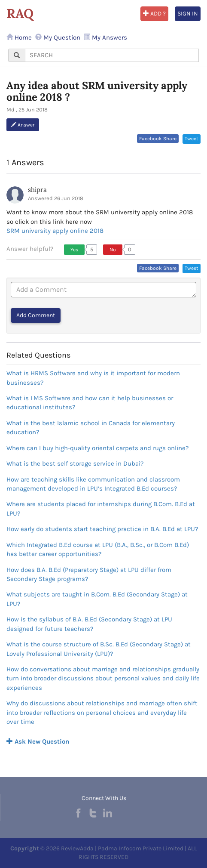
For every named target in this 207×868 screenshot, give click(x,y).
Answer (23, 125)
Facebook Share (158, 139)
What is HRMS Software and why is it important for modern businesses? (93, 378)
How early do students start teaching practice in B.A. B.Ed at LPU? (102, 529)
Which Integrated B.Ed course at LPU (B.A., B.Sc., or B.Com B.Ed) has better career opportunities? (98, 549)
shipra (37, 190)
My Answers (105, 37)
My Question (58, 37)
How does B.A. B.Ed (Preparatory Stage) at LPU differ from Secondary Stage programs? (89, 574)
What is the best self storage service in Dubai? (75, 463)
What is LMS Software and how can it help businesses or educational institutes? (90, 403)
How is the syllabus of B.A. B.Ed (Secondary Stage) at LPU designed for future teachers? (89, 624)
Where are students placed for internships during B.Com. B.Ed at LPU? (101, 508)
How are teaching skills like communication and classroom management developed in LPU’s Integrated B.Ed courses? (93, 484)
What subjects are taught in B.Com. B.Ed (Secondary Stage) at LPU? (97, 599)
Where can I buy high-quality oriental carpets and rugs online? (97, 448)
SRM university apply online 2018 (55, 231)
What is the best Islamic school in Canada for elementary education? (91, 428)
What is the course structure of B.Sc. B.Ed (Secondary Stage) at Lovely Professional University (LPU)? (99, 649)
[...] (112, 55)
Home (19, 37)
